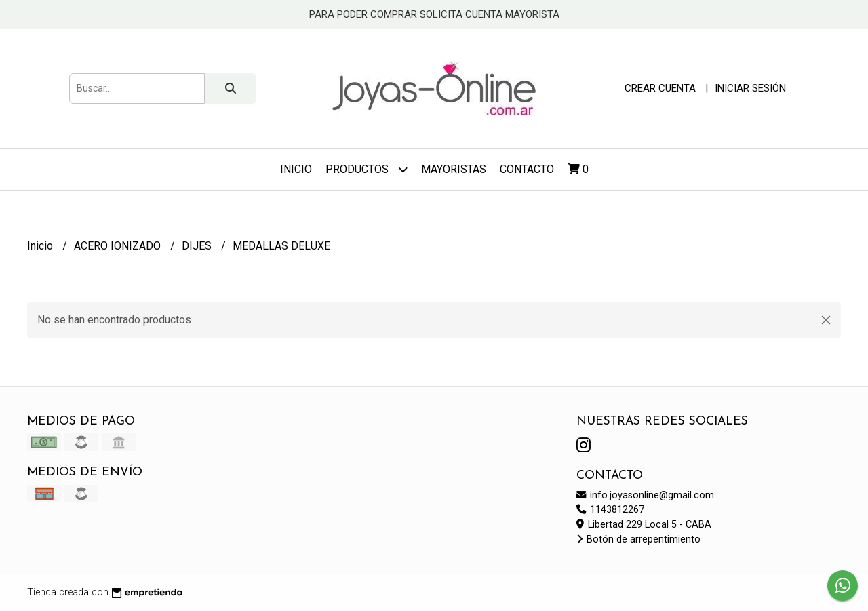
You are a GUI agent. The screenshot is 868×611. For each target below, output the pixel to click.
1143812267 (610, 510)
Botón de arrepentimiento (638, 539)
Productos (367, 169)
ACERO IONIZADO (119, 246)
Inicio (296, 169)
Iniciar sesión (750, 88)
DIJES (198, 246)
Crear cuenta (660, 88)
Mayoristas (454, 169)
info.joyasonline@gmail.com (645, 495)
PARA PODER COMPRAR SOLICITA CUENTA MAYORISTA (434, 14)
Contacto (527, 169)
